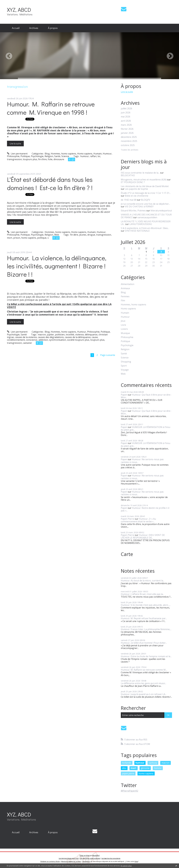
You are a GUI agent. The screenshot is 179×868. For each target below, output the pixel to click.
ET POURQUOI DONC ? (133, 182)
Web (57, 235)
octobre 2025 (128, 145)
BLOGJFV (146, 200)
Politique (25, 156)
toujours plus (30, 159)
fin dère (74, 235)
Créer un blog (84, 855)
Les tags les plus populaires (111, 858)
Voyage (125, 370)
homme (158, 768)
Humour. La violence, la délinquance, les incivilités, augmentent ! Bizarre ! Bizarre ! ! (57, 266)
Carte (127, 554)
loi (99, 156)
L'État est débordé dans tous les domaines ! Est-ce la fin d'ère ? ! (50, 183)
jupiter (50, 335)
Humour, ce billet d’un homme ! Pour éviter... (144, 643)
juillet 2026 (126, 109)
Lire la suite (15, 143)
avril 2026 (126, 121)
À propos (53, 28)
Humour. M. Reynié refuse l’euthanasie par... (144, 618)
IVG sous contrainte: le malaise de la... (140, 173)
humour (85, 156)
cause (95, 337)
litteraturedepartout (161, 211)
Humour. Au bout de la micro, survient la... (143, 581)
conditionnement (16, 340)
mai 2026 (126, 117)
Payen (124, 395)
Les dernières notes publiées (90, 858)
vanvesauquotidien (147, 217)
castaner (27, 343)
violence (80, 335)
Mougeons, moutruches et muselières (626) (144, 180)
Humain (98, 154)
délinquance (91, 335)
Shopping (126, 362)
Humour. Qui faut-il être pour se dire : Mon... (146, 396)
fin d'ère (42, 159)
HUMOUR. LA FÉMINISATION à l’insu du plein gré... (146, 428)
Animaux (125, 288)
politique (42, 238)
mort (10, 238)
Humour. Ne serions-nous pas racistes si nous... (142, 461)
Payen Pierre (128, 519)
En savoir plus (126, 866)
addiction (43, 340)
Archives (34, 28)
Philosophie (13, 156)
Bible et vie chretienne (137, 196)
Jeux (123, 321)
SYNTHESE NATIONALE (137, 231)
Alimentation (128, 284)
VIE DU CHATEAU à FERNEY (139, 206)
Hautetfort (96, 855)
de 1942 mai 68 (129, 200)
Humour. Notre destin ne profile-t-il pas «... (145, 509)
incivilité (70, 335)
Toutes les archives (130, 150)
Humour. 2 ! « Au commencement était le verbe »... (138, 520)
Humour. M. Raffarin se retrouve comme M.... (144, 670)
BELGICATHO (128, 175)
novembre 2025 (129, 141)
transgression (14, 159)
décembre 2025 (129, 137)
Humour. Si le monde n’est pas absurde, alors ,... (146, 605)
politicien (60, 335)
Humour (107, 154)
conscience (32, 340)
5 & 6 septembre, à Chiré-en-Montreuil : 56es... (145, 228)
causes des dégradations (51, 337)
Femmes (125, 296)
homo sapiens (29, 238)
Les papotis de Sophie (136, 189)
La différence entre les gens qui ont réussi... (143, 683)
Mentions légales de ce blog (71, 861)
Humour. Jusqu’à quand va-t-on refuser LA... (144, 694)
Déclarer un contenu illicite (50, 861)
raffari (93, 156)
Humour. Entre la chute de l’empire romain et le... (146, 656)
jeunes (83, 235)
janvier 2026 (127, 133)
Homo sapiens (85, 154)
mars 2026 (126, 125)
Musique (125, 333)
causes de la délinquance (78, 337)
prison (17, 238)
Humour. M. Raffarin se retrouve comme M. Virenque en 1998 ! (51, 108)
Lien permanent (17, 154)
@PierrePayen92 (129, 791)
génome (145, 768)
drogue (91, 235)
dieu (124, 768)
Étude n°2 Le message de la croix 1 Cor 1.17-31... (146, 193)
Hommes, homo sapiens (63, 154)
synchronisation (58, 340)
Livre (123, 325)
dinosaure (59, 159)
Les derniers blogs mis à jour (69, 858)
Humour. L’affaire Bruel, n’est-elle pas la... (142, 594)
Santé (57, 156)
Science (65, 156)
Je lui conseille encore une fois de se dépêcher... (145, 204)
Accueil (16, 28)
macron (42, 335)
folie (50, 159)
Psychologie (37, 156)
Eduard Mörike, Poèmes (133, 211)
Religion (49, 156)
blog (136, 861)
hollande (127, 763)
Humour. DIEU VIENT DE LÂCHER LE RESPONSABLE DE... (143, 536)
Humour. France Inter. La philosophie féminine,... (146, 629)
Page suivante (108, 355)
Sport (124, 366)
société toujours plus (78, 340)
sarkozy (153, 763)
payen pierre (128, 773)
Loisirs (124, 329)
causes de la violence (26, 337)
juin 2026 (126, 113)
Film (123, 301)
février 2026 (127, 129)
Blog (47, 154)
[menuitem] (16, 28)
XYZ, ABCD (19, 10)
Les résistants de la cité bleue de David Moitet (145, 186)
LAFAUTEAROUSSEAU (141, 224)
